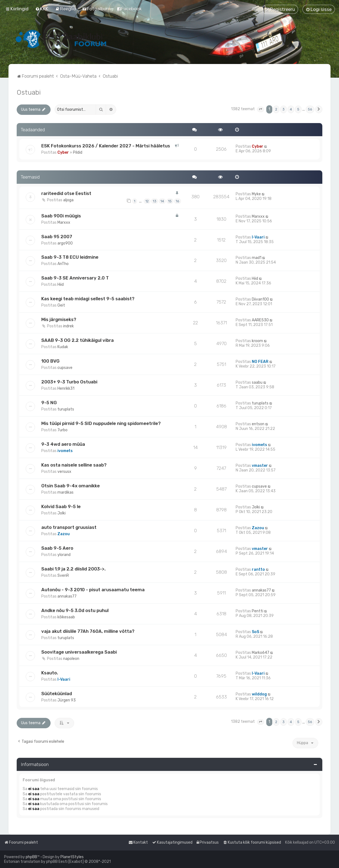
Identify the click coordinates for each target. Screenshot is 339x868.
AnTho (63, 264)
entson (258, 424)
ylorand (64, 555)
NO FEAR (260, 362)
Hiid (61, 285)
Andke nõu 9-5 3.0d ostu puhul (75, 610)
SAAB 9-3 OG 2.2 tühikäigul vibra (78, 340)
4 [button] (291, 109)
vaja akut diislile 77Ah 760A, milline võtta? (88, 631)
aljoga (68, 200)
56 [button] (310, 109)
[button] (261, 109)
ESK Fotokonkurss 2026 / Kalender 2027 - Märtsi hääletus (106, 146)
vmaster (260, 466)
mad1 (257, 258)
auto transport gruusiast (69, 527)
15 (170, 201)
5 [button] (298, 109)
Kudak (63, 347)
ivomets (65, 451)
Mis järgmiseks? (59, 319)
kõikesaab (66, 617)
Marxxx (64, 222)
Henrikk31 (66, 388)
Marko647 (261, 653)
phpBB (31, 857)
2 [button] (276, 109)
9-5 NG (49, 403)
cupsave (65, 368)
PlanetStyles (72, 857)
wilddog (259, 694)
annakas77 (67, 596)
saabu (257, 382)
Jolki (62, 513)
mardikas (65, 492)
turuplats (66, 409)
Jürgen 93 (67, 700)
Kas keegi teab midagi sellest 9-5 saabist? (88, 299)
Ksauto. (50, 673)
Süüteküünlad (57, 694)
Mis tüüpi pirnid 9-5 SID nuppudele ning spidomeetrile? (101, 423)
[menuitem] (42, 9)
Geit (61, 305)
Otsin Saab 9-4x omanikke (71, 486)
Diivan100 (260, 299)
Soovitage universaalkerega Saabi (79, 652)
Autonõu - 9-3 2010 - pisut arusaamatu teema (93, 590)
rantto (258, 570)
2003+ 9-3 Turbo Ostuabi (69, 382)
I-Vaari (258, 237)
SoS (255, 632)
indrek (68, 326)
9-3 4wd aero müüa (63, 444)
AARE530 (260, 320)
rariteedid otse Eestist (66, 193)
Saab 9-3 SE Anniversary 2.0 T (75, 278)
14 (162, 201)
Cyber (63, 152)
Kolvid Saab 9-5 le (61, 506)
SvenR (63, 576)
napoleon (71, 659)
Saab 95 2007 (57, 237)
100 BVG (50, 361)
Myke (256, 194)
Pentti (258, 611)
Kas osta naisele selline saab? (74, 465)
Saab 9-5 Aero (57, 548)
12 (147, 201)
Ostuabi (29, 92)
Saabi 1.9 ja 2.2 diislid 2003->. (73, 569)
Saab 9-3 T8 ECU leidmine (70, 257)
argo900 (65, 243)
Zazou (64, 534)
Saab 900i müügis (61, 216)
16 (178, 201)
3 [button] (284, 109)
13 (155, 201)
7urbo (62, 430)
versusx (64, 472)
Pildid (78, 152)
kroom (257, 341)
